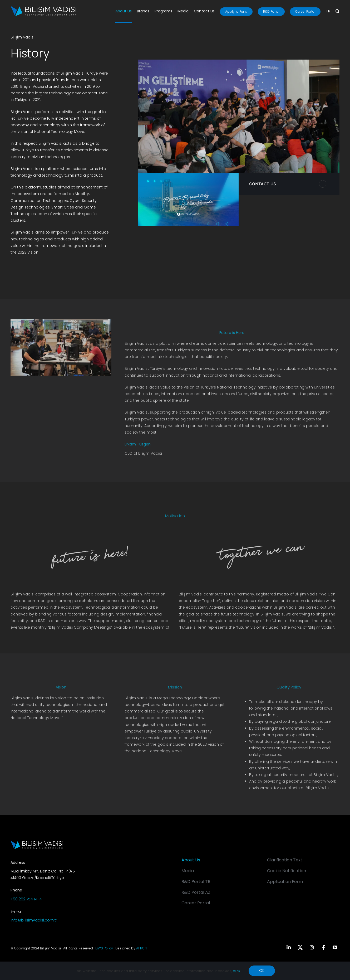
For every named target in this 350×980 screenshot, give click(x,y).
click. (237, 971)
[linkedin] (289, 947)
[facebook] (323, 947)
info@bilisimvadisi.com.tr (34, 920)
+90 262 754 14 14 (26, 899)
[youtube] (335, 947)
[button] (337, 12)
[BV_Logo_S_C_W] (43, 8)
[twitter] (300, 947)
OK (262, 971)
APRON (141, 948)
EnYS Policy (104, 948)
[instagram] (312, 947)
